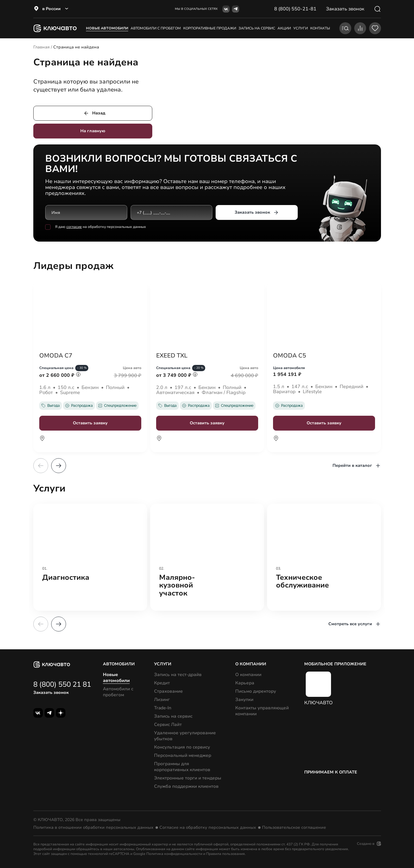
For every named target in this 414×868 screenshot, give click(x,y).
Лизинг (162, 700)
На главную (93, 131)
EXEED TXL (172, 356)
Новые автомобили (107, 28)
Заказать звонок (257, 212)
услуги (301, 28)
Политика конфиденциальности (174, 854)
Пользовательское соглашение (294, 828)
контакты (320, 28)
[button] (59, 466)
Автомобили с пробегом (156, 28)
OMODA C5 (290, 356)
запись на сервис (257, 28)
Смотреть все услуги (355, 624)
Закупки (244, 700)
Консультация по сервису (182, 747)
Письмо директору (256, 691)
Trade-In (163, 708)
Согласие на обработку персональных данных (208, 828)
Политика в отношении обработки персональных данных (93, 828)
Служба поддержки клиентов (186, 786)
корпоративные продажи (210, 28)
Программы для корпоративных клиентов (182, 767)
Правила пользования (225, 854)
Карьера (245, 683)
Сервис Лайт (168, 724)
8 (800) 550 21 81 (62, 684)
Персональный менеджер (183, 755)
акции (284, 28)
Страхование (168, 691)
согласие (74, 227)
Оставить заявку (90, 423)
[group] (90, 557)
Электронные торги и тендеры (188, 778)
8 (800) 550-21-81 (295, 9)
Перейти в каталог (357, 466)
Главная (41, 47)
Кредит (162, 683)
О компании (248, 675)
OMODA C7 (56, 356)
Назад (94, 113)
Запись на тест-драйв (178, 675)
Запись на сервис (173, 716)
